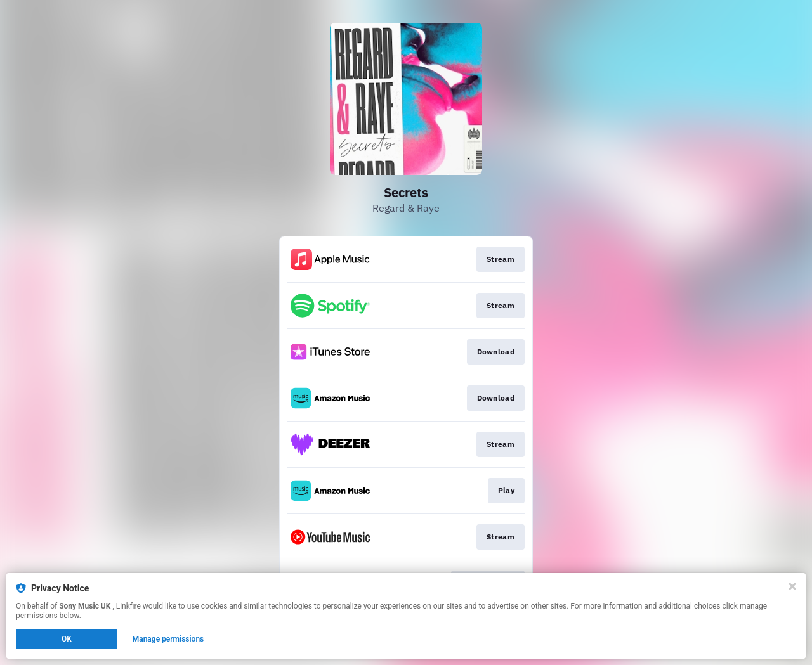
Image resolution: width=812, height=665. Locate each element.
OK (67, 639)
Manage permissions (168, 639)
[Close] (792, 586)
